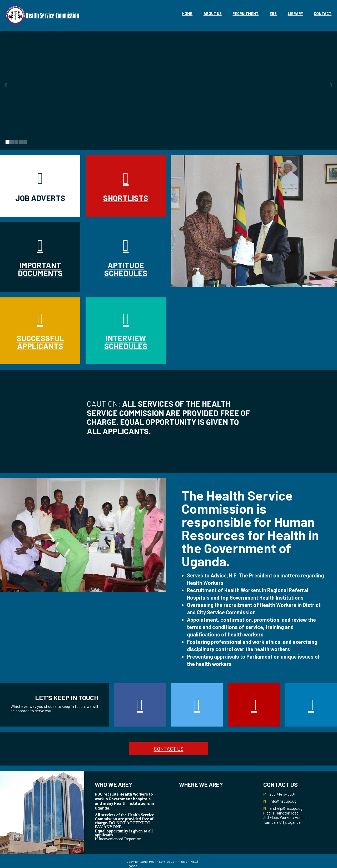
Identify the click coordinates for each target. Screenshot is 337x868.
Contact (323, 14)
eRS (273, 14)
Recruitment (246, 14)
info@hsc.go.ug (283, 801)
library (295, 14)
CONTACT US (169, 749)
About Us (213, 14)
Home (187, 14)
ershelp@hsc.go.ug (286, 808)
